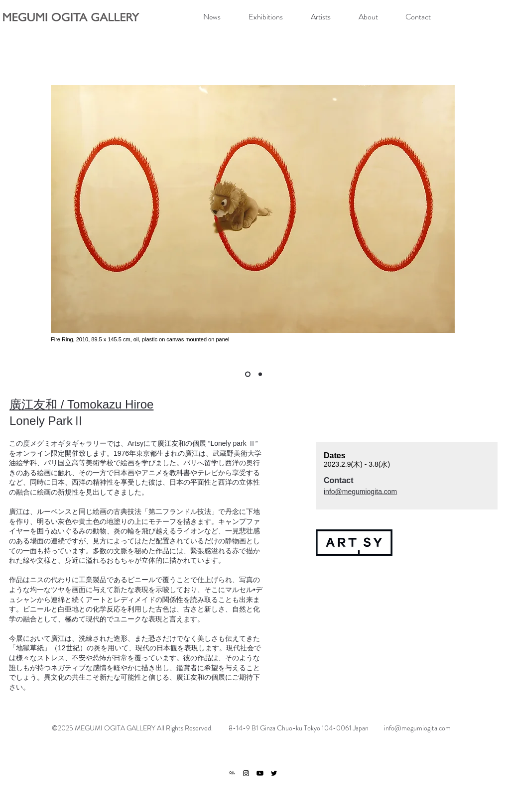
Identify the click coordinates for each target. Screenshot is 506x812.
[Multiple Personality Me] (248, 374)
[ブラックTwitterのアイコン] (274, 773)
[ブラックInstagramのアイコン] (246, 773)
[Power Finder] (260, 374)
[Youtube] (260, 773)
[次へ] (484, 211)
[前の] (23, 211)
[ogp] (232, 773)
